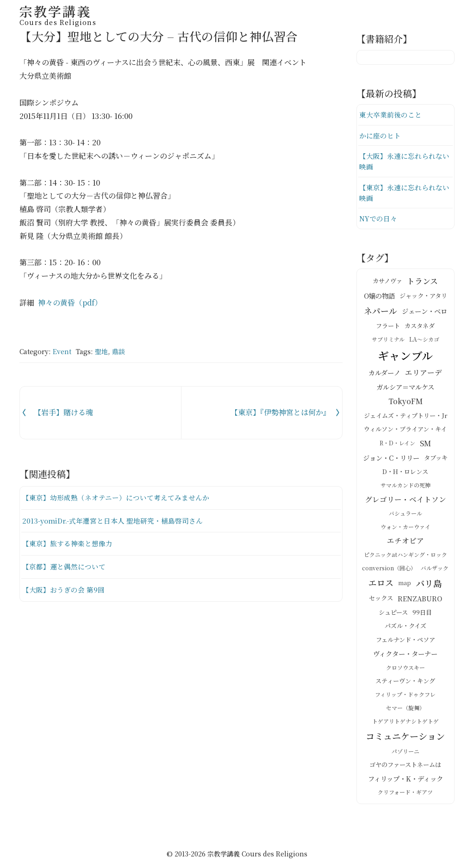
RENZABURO (420, 599)
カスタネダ (420, 327)
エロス (381, 584)
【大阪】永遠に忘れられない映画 (404, 162)
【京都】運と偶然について (64, 566)
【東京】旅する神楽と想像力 (67, 543)
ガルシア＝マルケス (405, 388)
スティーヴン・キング (405, 682)
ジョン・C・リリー (391, 459)
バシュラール (405, 515)
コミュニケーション (405, 737)
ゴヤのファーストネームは (405, 766)
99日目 (422, 614)
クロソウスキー (405, 669)
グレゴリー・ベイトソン (405, 500)
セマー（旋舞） (405, 709)
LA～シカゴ (424, 341)
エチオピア (405, 542)
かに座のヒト (380, 135)
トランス (422, 282)
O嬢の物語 (379, 297)
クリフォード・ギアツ (405, 794)
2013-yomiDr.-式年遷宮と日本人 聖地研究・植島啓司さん (113, 521)
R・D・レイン (397, 445)
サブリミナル (388, 341)
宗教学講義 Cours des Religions (257, 855)
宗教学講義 (58, 14)
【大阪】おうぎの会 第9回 (63, 590)
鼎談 (118, 351)
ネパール (380, 312)
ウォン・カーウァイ (405, 528)
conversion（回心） (389, 570)
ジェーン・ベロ (424, 312)
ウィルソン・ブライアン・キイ (405, 431)
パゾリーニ (405, 752)
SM (425, 445)
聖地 (101, 351)
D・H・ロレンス (405, 473)
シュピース (393, 614)
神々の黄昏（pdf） (70, 303)
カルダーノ (384, 374)
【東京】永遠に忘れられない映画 (404, 194)
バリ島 (429, 584)
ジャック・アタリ (423, 297)
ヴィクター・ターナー (405, 655)
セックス (381, 600)
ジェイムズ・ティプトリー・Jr (405, 417)
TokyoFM (405, 403)
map (405, 584)
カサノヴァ (387, 283)
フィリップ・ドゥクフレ (405, 696)
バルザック (435, 570)
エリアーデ (424, 374)
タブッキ (436, 459)
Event (62, 351)
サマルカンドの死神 (405, 487)
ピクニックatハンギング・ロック (405, 556)
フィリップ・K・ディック (405, 780)
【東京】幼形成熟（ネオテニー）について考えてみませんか (116, 497)
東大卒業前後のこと (390, 115)
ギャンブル (405, 356)
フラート (388, 327)
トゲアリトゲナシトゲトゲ (405, 722)
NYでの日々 (378, 220)
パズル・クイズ (405, 628)
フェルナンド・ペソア (405, 641)
